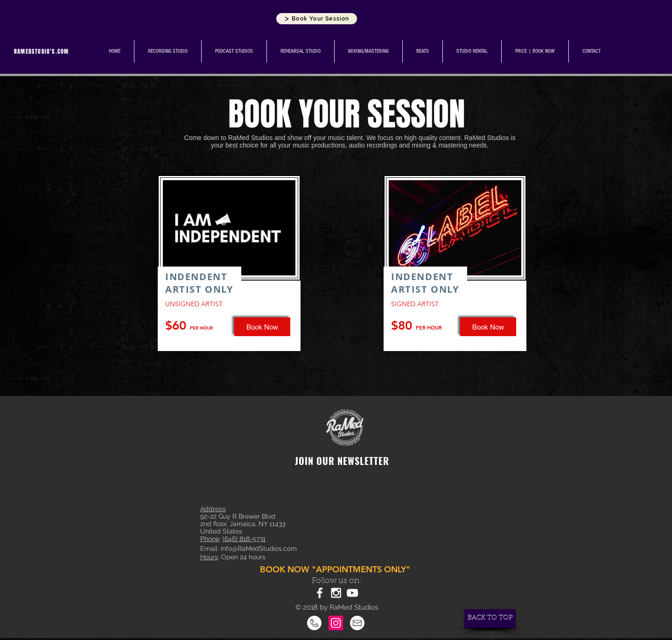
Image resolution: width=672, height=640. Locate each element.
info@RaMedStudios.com (259, 549)
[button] (262, 327)
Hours (209, 557)
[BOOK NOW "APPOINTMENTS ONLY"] (336, 570)
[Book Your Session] (317, 19)
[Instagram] (336, 623)
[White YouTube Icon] (352, 593)
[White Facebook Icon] (320, 593)
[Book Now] (488, 327)
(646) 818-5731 (244, 539)
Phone (210, 539)
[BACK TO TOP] (490, 619)
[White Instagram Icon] (336, 593)
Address (213, 509)
